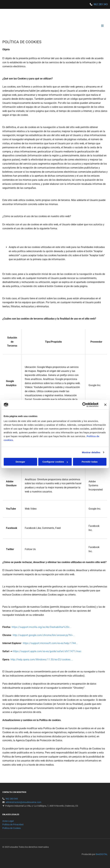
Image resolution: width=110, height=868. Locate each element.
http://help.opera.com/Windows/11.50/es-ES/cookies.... (42, 660)
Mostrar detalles (91, 452)
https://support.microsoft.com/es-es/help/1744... (50, 643)
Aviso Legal (8, 821)
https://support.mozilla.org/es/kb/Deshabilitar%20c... (42, 627)
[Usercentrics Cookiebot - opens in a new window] (85, 405)
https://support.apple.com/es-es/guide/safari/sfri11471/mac (47, 651)
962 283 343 (101, 4)
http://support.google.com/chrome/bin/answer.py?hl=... (44, 635)
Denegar (20, 462)
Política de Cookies (12, 828)
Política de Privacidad (13, 824)
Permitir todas (90, 462)
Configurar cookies (55, 462)
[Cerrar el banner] (105, 405)
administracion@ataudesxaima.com (23, 802)
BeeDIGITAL (102, 854)
